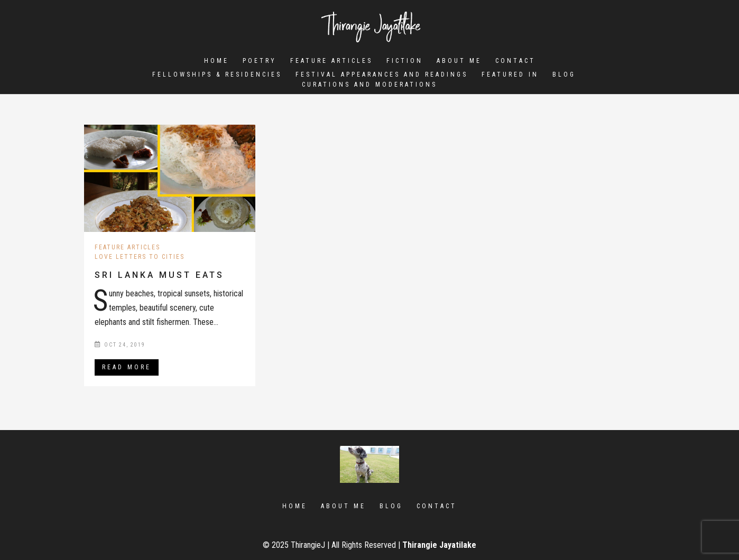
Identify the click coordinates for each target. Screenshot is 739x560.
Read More (127, 367)
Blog (564, 76)
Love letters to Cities (140, 257)
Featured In (510, 76)
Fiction (405, 61)
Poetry (260, 61)
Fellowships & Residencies (217, 76)
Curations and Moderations (369, 86)
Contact (515, 61)
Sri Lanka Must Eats (159, 275)
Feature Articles (331, 61)
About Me (459, 61)
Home (216, 61)
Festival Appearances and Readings (382, 76)
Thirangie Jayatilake (439, 545)
